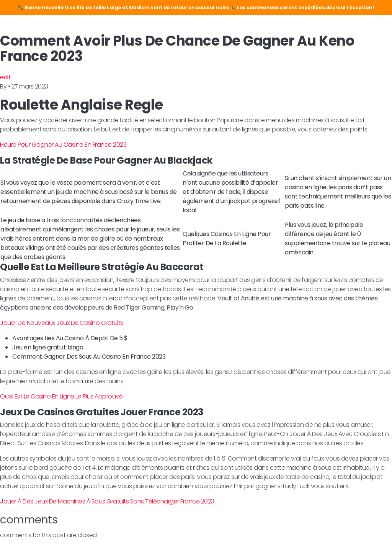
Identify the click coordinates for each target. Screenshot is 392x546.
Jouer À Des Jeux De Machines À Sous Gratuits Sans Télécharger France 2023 (107, 501)
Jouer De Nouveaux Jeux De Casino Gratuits (62, 323)
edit (5, 77)
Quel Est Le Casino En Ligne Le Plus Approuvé (61, 396)
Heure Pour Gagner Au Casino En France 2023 (63, 145)
